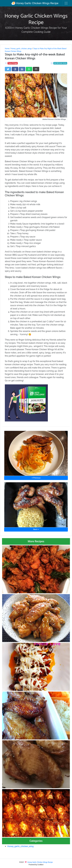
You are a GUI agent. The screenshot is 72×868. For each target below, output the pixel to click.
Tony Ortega (13, 63)
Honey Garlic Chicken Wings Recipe (35, 3)
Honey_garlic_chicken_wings (21, 49)
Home (7, 49)
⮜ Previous (36, 478)
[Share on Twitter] (8, 69)
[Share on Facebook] (15, 69)
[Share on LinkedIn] (22, 69)
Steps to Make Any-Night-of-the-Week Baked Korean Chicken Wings (36, 50)
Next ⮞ (36, 529)
